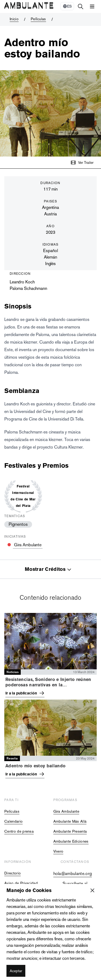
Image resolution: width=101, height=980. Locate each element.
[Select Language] (67, 6)
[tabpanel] (50, 697)
